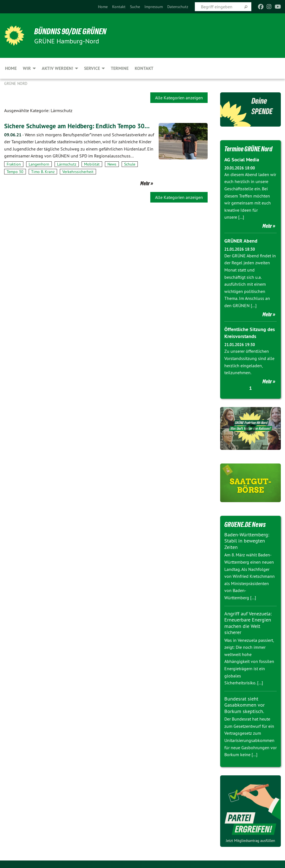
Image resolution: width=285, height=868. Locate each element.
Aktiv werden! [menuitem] (57, 68)
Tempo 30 (15, 172)
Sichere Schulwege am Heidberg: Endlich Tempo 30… (79, 126)
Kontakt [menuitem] (144, 68)
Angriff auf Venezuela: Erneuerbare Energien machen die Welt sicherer (248, 622)
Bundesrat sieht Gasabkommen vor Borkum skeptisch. (245, 704)
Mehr (145, 183)
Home (103, 7)
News (112, 164)
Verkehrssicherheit (78, 172)
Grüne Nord (16, 83)
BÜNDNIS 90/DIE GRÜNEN (73, 31)
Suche (135, 7)
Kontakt (119, 7)
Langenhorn (39, 164)
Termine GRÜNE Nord (250, 149)
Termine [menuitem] (120, 68)
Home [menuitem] (11, 68)
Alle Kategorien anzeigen (179, 98)
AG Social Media (242, 160)
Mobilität (92, 164)
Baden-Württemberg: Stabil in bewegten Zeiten (247, 540)
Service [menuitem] (92, 68)
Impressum (154, 7)
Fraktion (14, 164)
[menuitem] (103, 7)
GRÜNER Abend (241, 241)
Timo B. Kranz (43, 172)
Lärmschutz (67, 164)
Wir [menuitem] (27, 68)
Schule (130, 164)
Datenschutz (178, 7)
